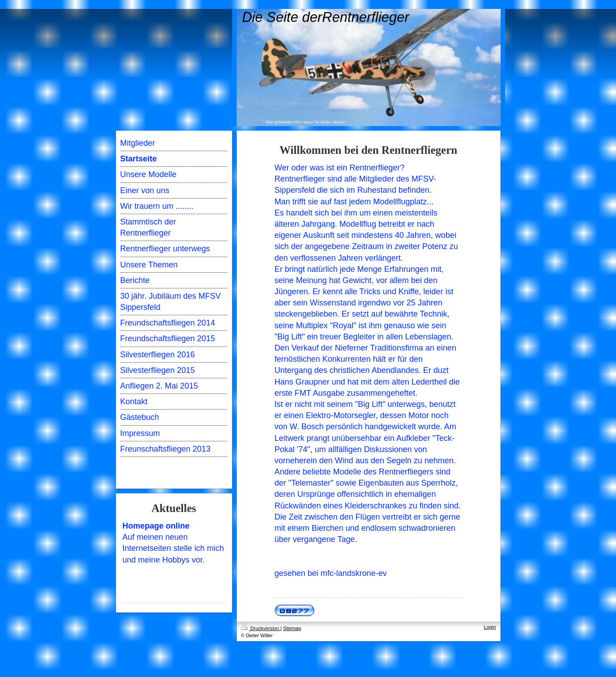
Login (490, 627)
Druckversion (261, 628)
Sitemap (292, 628)
